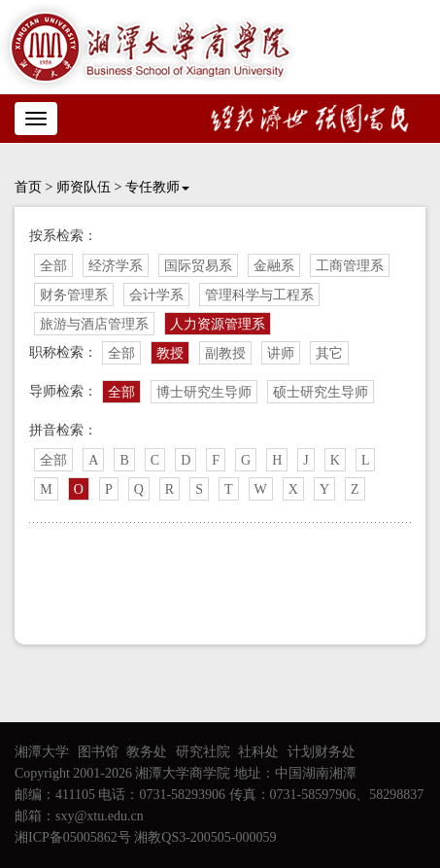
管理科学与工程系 (259, 295)
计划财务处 (322, 752)
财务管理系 (74, 295)
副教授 (225, 353)
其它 (329, 353)
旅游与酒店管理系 (94, 324)
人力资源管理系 (218, 324)
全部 (53, 266)
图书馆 (98, 752)
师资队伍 (84, 187)
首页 (28, 187)
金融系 (274, 266)
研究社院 (203, 752)
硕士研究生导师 (321, 392)
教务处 (147, 752)
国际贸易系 (198, 266)
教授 (170, 353)
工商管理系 (350, 266)
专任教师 (157, 187)
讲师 (281, 353)
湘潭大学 (42, 752)
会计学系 (156, 295)
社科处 (258, 752)
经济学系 (116, 266)
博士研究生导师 (204, 392)
